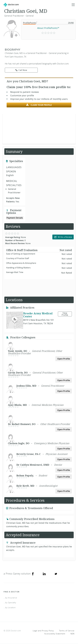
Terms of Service (67, 631)
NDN (72, 634)
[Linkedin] (44, 574)
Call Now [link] (21, 70)
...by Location (10, 608)
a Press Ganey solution (17, 574)
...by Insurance (10, 598)
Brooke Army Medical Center (38, 315)
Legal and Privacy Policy (43, 631)
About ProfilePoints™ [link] (48, 28)
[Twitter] (56, 574)
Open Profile (64, 359)
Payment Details (15, 218)
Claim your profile (39, 105)
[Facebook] (33, 574)
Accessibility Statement (55, 634)
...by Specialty (10, 603)
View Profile (65, 314)
